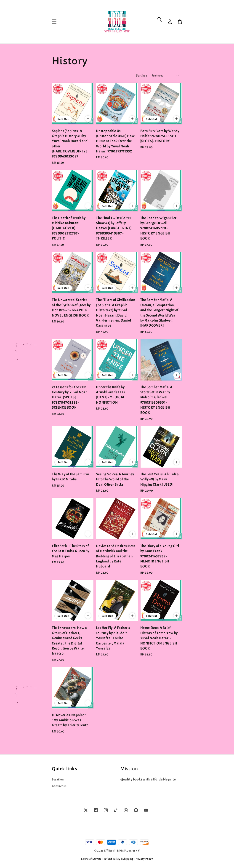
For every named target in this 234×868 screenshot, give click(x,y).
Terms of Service (91, 859)
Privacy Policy (144, 859)
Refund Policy (112, 859)
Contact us (59, 786)
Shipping (128, 859)
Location (58, 779)
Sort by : (142, 76)
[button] (160, 19)
